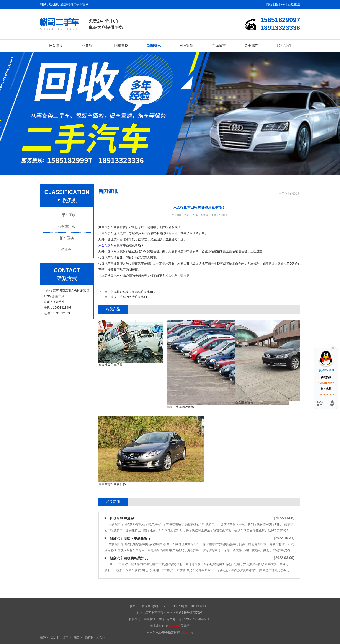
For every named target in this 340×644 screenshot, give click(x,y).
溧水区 (56, 637)
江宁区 (67, 637)
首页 (281, 193)
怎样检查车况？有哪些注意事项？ (133, 292)
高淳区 (44, 637)
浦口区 (78, 637)
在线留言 (219, 46)
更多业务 (67, 250)
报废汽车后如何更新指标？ (130, 538)
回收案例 (186, 46)
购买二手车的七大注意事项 (129, 297)
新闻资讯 (154, 46)
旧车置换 (121, 46)
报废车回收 (67, 227)
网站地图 (272, 4)
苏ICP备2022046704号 (194, 619)
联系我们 (284, 46)
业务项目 (89, 46)
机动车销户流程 (122, 518)
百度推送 (294, 4)
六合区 (101, 637)
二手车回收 (67, 215)
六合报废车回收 (109, 245)
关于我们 (251, 46)
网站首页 (56, 46)
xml (283, 4)
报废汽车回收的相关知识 (129, 558)
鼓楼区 (90, 637)
